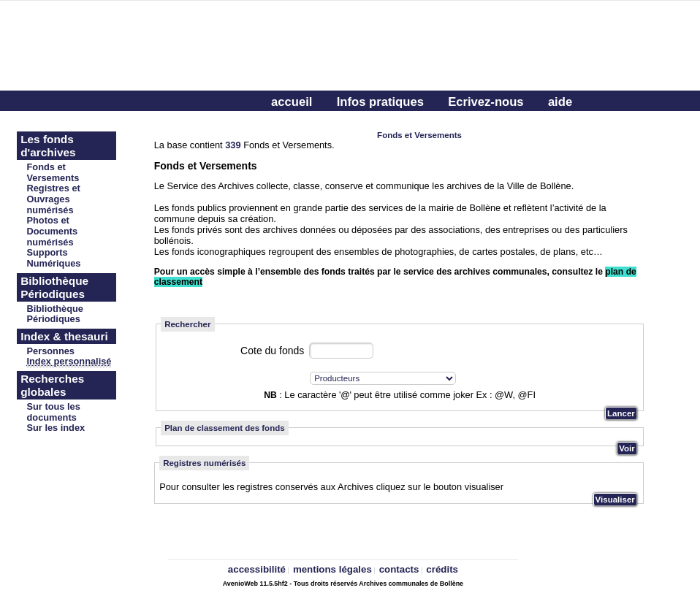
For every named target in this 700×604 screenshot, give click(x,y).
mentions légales (332, 569)
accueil (292, 102)
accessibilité (257, 569)
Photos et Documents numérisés (53, 231)
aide (560, 102)
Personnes (51, 351)
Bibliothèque (56, 309)
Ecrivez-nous (486, 102)
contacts (399, 569)
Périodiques (54, 319)
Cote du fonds (272, 351)
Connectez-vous (318, 125)
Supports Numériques (54, 258)
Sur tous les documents (54, 412)
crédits (442, 569)
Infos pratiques (380, 102)
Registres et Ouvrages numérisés (54, 199)
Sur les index (56, 428)
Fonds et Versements (53, 172)
